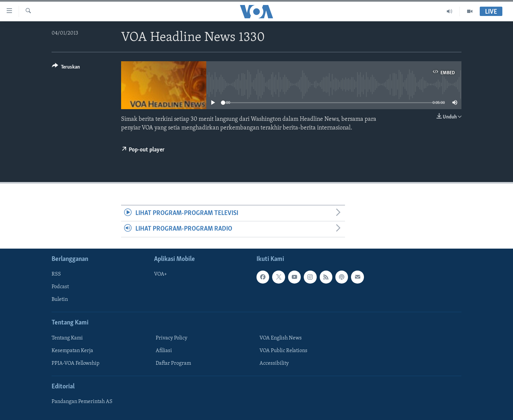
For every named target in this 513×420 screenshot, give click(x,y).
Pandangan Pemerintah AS (82, 402)
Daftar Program (173, 363)
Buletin (60, 300)
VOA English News (281, 338)
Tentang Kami (67, 338)
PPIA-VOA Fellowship (76, 363)
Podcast (60, 287)
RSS (56, 274)
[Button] (66, 68)
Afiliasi (164, 350)
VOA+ (161, 274)
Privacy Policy (171, 338)
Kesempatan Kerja (72, 350)
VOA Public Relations (283, 350)
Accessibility (274, 363)
